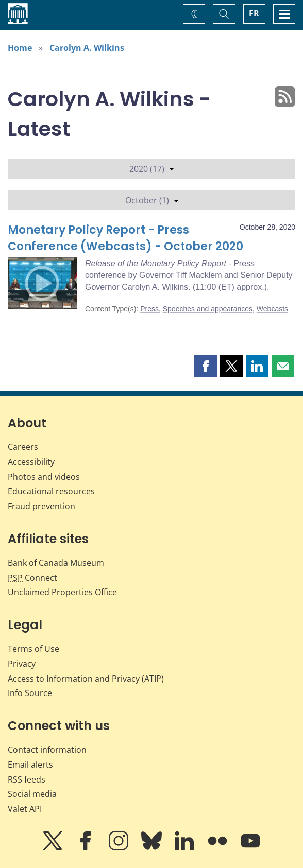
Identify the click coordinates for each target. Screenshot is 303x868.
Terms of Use (33, 649)
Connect (32, 578)
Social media (32, 794)
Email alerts (30, 765)
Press (149, 309)
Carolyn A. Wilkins (87, 48)
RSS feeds (27, 779)
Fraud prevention (41, 506)
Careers (23, 447)
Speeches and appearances (208, 309)
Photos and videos (44, 477)
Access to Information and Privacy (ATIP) (86, 679)
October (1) (152, 200)
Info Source (30, 693)
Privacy (22, 664)
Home (20, 48)
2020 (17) (151, 169)
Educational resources (51, 491)
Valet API (25, 809)
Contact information (47, 750)
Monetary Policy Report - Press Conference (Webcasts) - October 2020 (125, 238)
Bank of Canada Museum (56, 563)
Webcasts (272, 309)
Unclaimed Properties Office (62, 592)
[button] (206, 366)
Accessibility (31, 462)
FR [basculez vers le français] (254, 13)
